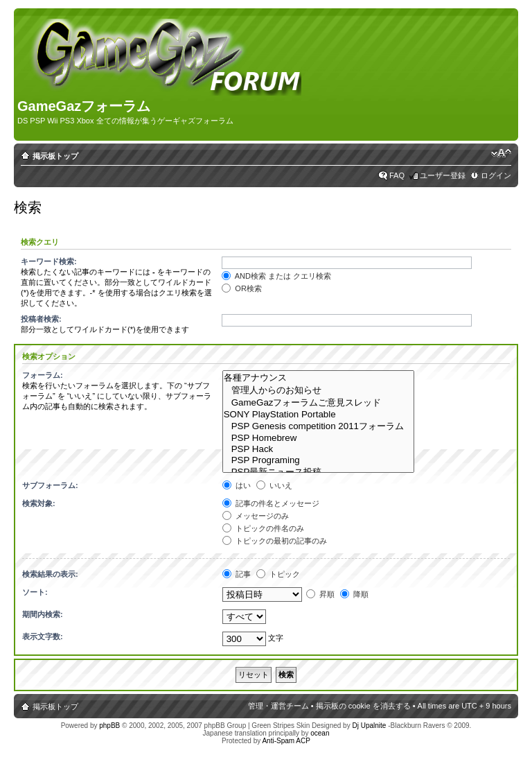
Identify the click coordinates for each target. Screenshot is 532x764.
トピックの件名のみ (263, 528)
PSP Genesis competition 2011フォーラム (319, 426)
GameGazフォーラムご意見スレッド (319, 403)
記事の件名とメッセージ (271, 503)
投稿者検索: (41, 319)
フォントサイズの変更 (501, 153)
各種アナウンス (319, 378)
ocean (320, 733)
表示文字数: (43, 636)
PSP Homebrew (319, 438)
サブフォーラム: (50, 485)
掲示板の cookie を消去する (363, 706)
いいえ (274, 485)
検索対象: (39, 503)
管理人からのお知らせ (319, 390)
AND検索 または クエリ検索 (276, 276)
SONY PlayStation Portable (319, 415)
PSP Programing (319, 460)
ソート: (35, 592)
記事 (237, 574)
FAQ (397, 175)
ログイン (496, 175)
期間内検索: (43, 614)
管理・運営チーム (278, 706)
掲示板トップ (55, 156)
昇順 (320, 594)
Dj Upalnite (369, 726)
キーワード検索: (49, 261)
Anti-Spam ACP (286, 741)
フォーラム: (43, 375)
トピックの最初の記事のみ (275, 541)
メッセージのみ (256, 516)
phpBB (109, 726)
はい (237, 485)
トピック (278, 574)
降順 (354, 594)
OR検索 (242, 288)
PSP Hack (319, 449)
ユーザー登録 (443, 175)
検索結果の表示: (50, 574)
